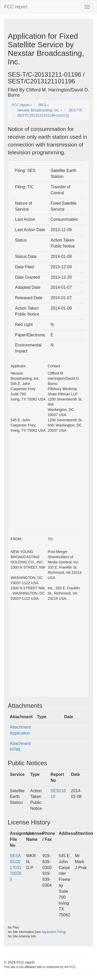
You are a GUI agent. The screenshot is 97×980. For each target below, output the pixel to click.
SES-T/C (76, 110)
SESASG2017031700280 (16, 868)
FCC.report (16, 7)
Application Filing (53, 932)
